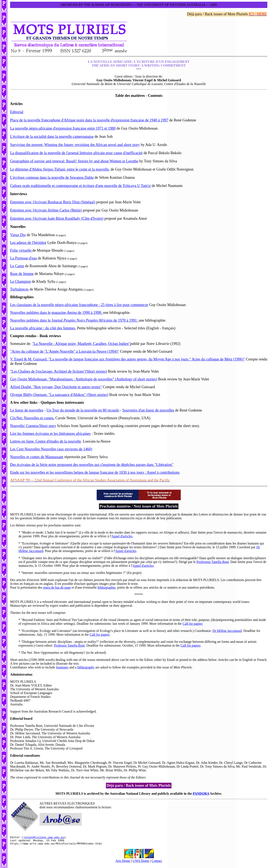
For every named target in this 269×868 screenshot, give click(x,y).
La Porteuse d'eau (23, 258)
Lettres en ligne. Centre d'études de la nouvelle (45, 441)
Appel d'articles (122, 536)
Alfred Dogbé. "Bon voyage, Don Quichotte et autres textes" (56, 387)
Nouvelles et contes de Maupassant (37, 457)
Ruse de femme (22, 274)
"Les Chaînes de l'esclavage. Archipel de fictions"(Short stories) (59, 371)
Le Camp (17, 266)
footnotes (62, 667)
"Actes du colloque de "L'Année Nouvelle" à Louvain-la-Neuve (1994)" (65, 351)
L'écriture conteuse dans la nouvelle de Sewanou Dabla (52, 178)
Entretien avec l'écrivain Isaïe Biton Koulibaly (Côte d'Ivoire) (57, 218)
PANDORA (201, 794)
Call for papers (193, 624)
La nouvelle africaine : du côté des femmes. (43, 328)
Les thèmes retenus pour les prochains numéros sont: (46, 525)
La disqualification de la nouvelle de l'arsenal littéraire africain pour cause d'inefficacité (76, 153)
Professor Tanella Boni (69, 645)
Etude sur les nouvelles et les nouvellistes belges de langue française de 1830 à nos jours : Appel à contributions (95, 472)
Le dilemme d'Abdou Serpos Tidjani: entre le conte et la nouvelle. (60, 169)
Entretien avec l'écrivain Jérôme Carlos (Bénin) (46, 210)
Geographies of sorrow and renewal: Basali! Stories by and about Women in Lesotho (74, 161)
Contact (157, 863)
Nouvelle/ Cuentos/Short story (33, 426)
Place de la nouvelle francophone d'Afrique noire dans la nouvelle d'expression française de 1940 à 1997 (89, 120)
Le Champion (20, 281)
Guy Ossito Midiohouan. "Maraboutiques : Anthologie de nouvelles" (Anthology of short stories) (84, 379)
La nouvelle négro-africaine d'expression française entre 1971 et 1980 (63, 128)
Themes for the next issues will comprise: (38, 613)
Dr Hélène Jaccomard (227, 631)
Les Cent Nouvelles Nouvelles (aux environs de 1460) (51, 449)
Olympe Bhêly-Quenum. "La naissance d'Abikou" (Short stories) (59, 395)
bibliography (86, 667)
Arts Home (123, 863)
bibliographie (106, 587)
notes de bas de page (57, 587)
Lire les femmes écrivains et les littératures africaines (50, 434)
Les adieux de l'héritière (28, 243)
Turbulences (19, 289)
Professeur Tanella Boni (213, 562)
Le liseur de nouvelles (27, 410)
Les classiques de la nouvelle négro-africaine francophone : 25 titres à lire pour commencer (79, 305)
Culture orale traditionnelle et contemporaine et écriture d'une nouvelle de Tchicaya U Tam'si (80, 186)
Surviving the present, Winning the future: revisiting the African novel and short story (75, 145)
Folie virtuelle (21, 250)
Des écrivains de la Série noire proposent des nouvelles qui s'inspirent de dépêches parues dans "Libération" (92, 465)
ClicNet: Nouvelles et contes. (32, 418)
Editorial (17, 112)
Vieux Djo (18, 235)
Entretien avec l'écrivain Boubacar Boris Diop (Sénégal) (53, 202)
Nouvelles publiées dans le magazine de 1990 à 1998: (57, 313)
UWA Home (141, 863)
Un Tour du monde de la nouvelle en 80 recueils (83, 410)
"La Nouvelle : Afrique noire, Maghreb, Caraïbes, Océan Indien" (81, 344)
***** (139, 595)
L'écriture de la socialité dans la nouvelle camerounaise (52, 137)
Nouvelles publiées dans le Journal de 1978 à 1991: (74, 320)
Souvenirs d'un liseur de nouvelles (148, 410)
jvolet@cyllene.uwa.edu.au (44, 838)
